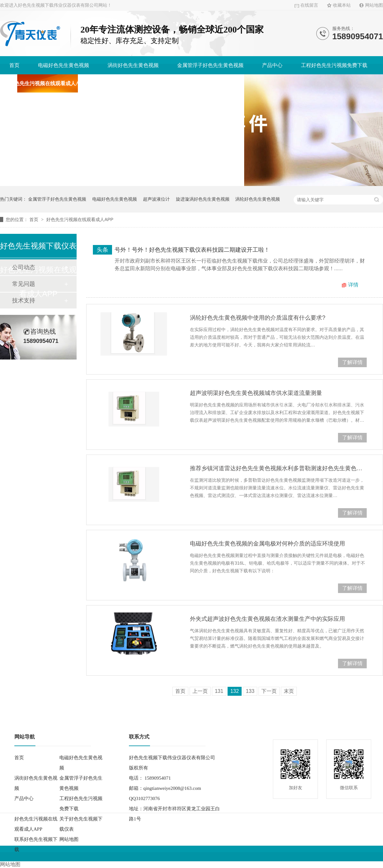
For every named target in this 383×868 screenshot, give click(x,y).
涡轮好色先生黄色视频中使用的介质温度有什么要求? (258, 318)
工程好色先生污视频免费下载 (334, 65)
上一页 (200, 691)
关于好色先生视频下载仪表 (135, 83)
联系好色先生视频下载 (209, 83)
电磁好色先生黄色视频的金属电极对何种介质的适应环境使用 (267, 544)
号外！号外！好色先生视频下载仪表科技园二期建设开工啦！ (192, 250)
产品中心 (272, 65)
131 (219, 691)
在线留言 (309, 5)
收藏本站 (342, 5)
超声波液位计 (156, 199)
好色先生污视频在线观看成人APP (47, 83)
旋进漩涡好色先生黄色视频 (203, 199)
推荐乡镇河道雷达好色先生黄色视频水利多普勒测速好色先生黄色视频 (278, 468)
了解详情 (352, 362)
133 (250, 691)
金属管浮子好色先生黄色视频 (210, 65)
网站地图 (374, 5)
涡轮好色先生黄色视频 (258, 199)
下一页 (269, 691)
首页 (14, 65)
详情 (353, 285)
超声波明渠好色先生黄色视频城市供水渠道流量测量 (256, 393)
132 (235, 691)
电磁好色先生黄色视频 (64, 65)
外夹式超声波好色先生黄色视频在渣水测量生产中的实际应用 (267, 619)
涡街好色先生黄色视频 (133, 65)
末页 (289, 691)
